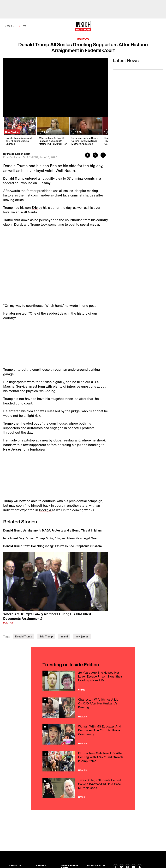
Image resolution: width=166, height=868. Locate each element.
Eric (35, 208)
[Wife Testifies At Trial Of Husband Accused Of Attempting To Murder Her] (53, 131)
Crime (82, 690)
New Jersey (13, 449)
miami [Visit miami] (64, 636)
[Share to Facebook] (88, 156)
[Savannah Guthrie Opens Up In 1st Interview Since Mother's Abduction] (86, 131)
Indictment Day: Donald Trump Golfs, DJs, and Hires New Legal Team (51, 538)
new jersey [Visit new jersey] (82, 636)
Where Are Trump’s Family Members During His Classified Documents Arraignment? (47, 616)
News (8, 26)
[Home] (83, 26)
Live (24, 26)
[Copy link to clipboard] (103, 156)
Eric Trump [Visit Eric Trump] (46, 636)
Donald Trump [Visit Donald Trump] (24, 636)
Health (83, 717)
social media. (90, 224)
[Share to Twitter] (95, 156)
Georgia (45, 510)
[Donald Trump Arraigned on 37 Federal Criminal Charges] (20, 131)
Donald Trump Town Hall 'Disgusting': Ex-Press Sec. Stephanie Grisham (53, 546)
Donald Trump (14, 178)
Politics (83, 39)
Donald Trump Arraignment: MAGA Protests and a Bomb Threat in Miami (53, 530)
